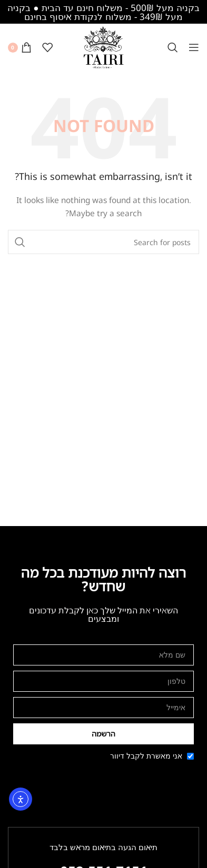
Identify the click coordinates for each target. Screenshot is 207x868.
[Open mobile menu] (194, 47)
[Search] (173, 47)
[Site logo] (104, 47)
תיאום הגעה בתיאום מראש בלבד (103, 847)
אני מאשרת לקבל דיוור (146, 756)
